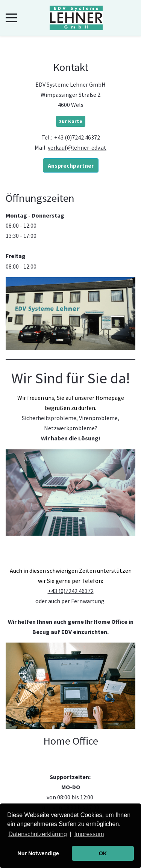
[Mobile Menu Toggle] (11, 18)
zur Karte (71, 121)
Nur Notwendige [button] (38, 853)
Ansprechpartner (71, 165)
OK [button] (103, 853)
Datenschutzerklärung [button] (38, 834)
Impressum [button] (89, 834)
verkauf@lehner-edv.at (77, 147)
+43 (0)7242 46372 (77, 137)
